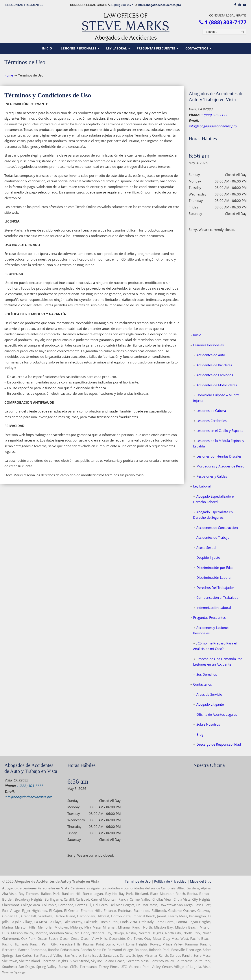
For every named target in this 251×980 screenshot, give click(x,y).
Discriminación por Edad (215, 568)
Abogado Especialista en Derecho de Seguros (213, 515)
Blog (200, 734)
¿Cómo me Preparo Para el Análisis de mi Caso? (215, 646)
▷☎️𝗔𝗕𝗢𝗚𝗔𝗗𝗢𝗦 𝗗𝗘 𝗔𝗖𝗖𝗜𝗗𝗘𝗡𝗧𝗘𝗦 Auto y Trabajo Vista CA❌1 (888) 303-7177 (125, 27)
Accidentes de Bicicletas (214, 365)
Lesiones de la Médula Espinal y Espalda (219, 443)
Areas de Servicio (209, 694)
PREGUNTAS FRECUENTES (24, 5)
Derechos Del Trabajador (215, 588)
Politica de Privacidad (170, 881)
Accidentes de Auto (211, 355)
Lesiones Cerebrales (211, 421)
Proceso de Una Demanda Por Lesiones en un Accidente (218, 662)
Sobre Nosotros (208, 724)
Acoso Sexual (206, 547)
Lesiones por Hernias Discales (219, 456)
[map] (220, 803)
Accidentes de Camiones (215, 375)
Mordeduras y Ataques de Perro (220, 466)
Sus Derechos (207, 674)
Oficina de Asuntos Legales (217, 714)
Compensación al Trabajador (218, 597)
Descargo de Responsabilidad (219, 744)
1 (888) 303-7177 (122, 5)
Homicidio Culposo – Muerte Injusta (216, 398)
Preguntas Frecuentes (209, 617)
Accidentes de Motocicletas (217, 385)
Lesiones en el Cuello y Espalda (220, 431)
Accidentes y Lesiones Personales (211, 630)
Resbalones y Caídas (212, 476)
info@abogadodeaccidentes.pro (159, 5)
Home (9, 75)
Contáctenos (202, 684)
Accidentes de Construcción (217, 527)
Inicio (197, 335)
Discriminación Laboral (214, 577)
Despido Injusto (208, 557)
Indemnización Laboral (214, 608)
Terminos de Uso (138, 881)
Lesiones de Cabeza (211, 411)
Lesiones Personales (208, 345)
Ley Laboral (202, 486)
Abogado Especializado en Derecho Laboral (214, 499)
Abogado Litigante (210, 704)
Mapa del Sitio (201, 881)
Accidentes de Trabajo (213, 537)
